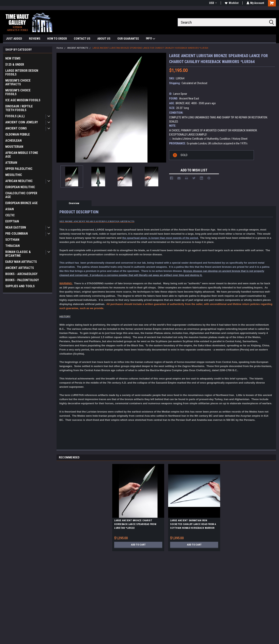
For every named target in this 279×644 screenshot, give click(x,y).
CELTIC (10, 215)
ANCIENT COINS (16, 128)
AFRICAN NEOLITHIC (19, 181)
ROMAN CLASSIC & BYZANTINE (18, 254)
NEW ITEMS (13, 58)
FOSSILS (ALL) (15, 116)
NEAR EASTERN (16, 227)
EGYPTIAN (12, 221)
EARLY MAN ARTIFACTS (21, 262)
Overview (74, 203)
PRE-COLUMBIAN (17, 234)
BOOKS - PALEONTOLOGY (22, 280)
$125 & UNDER (15, 65)
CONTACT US (82, 39)
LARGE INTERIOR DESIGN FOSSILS (22, 72)
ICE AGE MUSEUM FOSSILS (23, 100)
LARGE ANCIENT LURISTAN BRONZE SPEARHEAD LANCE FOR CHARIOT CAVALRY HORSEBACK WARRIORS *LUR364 (150, 48)
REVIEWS (35, 39)
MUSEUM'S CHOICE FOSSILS (18, 92)
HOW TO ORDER (57, 39)
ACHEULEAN (13, 141)
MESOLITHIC (14, 175)
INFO (151, 39)
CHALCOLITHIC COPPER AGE (21, 195)
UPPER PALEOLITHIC (19, 169)
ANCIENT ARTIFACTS (20, 268)
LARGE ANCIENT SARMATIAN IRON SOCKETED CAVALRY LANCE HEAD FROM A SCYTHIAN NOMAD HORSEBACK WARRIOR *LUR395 (193, 525)
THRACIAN (13, 246)
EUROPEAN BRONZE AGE (21, 203)
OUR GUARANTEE (128, 39)
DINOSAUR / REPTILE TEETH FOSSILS (19, 108)
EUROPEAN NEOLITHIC (20, 187)
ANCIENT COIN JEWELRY (22, 122)
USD (213, 3)
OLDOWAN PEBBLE (18, 134)
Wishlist (231, 3)
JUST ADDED (14, 39)
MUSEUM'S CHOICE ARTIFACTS (18, 82)
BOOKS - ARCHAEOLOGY (21, 274)
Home (60, 48)
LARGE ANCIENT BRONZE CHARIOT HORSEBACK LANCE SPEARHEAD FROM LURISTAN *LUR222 (135, 524)
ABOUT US (104, 39)
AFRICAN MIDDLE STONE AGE (22, 155)
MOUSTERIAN (14, 147)
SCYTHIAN (12, 240)
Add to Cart (138, 545)
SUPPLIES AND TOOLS (20, 286)
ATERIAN (11, 163)
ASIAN (10, 209)
